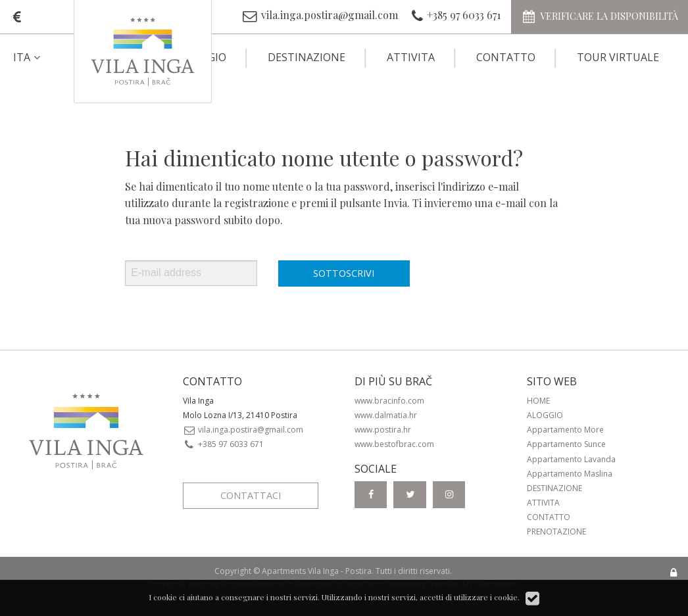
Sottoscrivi (344, 273)
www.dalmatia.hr (386, 415)
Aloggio (545, 415)
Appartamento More (565, 430)
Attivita (411, 57)
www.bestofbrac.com (394, 444)
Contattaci (251, 495)
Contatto (506, 57)
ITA (29, 57)
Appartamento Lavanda (571, 459)
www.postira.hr (383, 430)
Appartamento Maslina (570, 474)
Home (538, 401)
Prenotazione (556, 532)
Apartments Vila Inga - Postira (317, 571)
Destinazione (307, 57)
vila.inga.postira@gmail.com (243, 430)
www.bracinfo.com (389, 401)
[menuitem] (38, 57)
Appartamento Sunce (566, 444)
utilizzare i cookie (486, 597)
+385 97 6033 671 (224, 444)
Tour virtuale (618, 57)
